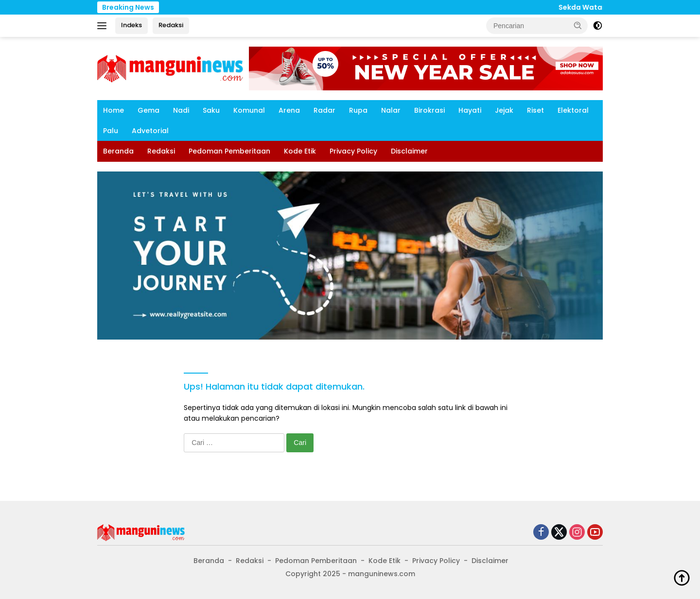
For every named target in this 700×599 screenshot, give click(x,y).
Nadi (181, 110)
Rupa (358, 110)
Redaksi (171, 25)
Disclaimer (409, 151)
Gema (149, 110)
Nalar (391, 110)
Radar (324, 110)
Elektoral (573, 110)
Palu (111, 131)
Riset (535, 110)
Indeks (131, 25)
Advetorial (150, 131)
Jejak (504, 110)
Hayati (470, 110)
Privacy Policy (353, 151)
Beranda (118, 151)
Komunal (249, 110)
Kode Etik (300, 151)
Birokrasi (429, 110)
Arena (289, 110)
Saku (211, 110)
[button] (578, 25)
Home (114, 110)
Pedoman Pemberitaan (229, 151)
